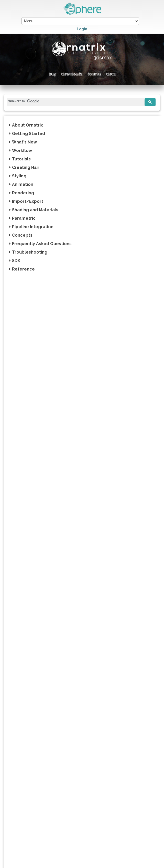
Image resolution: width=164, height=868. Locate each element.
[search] (74, 101)
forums (94, 74)
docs (111, 74)
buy (52, 74)
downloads (72, 74)
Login (82, 29)
